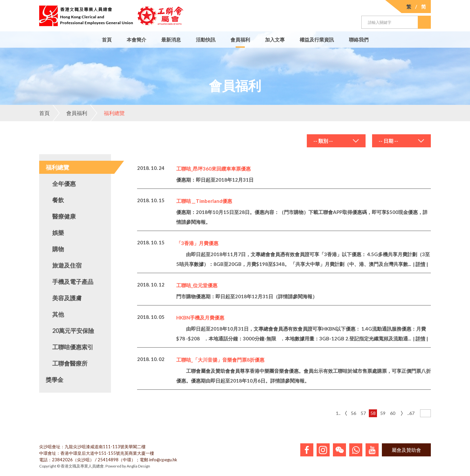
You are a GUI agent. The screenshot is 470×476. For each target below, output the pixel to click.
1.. (338, 413)
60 (393, 413)
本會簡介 (136, 40)
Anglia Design (138, 466)
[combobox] (336, 141)
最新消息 (171, 40)
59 (383, 413)
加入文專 (275, 40)
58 (373, 413)
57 (363, 413)
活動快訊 (206, 40)
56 (353, 413)
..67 (411, 413)
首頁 (107, 40)
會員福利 (240, 40)
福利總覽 (107, 113)
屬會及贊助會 (406, 450)
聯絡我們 (359, 40)
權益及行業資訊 (317, 40)
